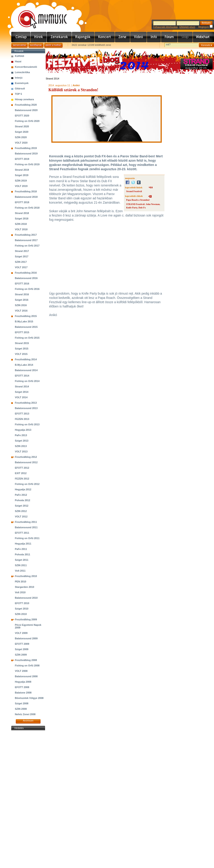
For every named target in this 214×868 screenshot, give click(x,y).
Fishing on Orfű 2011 (27, 538)
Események (22, 83)
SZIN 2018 (21, 224)
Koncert (105, 37)
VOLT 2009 (21, 633)
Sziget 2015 (22, 349)
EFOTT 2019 (22, 159)
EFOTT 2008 (22, 687)
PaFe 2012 (21, 495)
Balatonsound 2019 (26, 154)
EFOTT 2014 (22, 376)
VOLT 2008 (21, 671)
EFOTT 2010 (22, 603)
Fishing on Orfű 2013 (27, 424)
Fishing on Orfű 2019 (27, 164)
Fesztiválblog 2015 (26, 316)
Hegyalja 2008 (23, 682)
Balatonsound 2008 (26, 676)
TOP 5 (18, 94)
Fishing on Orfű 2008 (27, 666)
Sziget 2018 (22, 219)
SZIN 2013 (21, 446)
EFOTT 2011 (22, 533)
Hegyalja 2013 (23, 430)
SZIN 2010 (21, 614)
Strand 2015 (22, 343)
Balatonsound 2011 (26, 527)
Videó (139, 37)
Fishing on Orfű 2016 (27, 289)
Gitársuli (20, 88)
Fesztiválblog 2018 (26, 191)
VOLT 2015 (21, 354)
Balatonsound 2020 (26, 110)
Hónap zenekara (24, 99)
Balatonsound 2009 (26, 638)
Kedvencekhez (19, 45)
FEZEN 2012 (22, 479)
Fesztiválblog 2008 (26, 660)
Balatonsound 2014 (26, 370)
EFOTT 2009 (22, 644)
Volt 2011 (20, 571)
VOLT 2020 (21, 143)
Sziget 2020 (22, 132)
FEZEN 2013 (22, 419)
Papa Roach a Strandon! (138, 200)
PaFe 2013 (21, 435)
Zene (123, 37)
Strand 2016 (22, 294)
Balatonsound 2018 (26, 197)
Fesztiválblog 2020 (26, 105)
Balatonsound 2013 (26, 408)
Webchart (203, 37)
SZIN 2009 (21, 655)
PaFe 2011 (21, 549)
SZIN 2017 (21, 262)
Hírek (39, 37)
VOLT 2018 (21, 229)
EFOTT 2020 (22, 116)
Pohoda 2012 (23, 500)
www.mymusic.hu (39, 15)
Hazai (18, 61)
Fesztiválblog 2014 (26, 359)
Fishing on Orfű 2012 (27, 484)
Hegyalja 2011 (23, 544)
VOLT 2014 (21, 397)
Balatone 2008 (23, 693)
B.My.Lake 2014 (24, 365)
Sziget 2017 (22, 256)
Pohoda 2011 (23, 554)
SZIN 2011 (21, 565)
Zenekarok (59, 37)
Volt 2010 (20, 592)
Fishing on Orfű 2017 (27, 246)
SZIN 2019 (21, 181)
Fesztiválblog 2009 (26, 619)
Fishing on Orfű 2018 (27, 208)
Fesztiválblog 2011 (26, 522)
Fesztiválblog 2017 (26, 235)
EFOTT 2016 (22, 284)
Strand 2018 (22, 213)
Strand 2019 (22, 170)
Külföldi (19, 56)
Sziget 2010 (22, 609)
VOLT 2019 (21, 186)
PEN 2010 (20, 582)
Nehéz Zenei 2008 (25, 714)
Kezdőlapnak (36, 45)
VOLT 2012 (21, 517)
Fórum (169, 37)
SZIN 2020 (21, 137)
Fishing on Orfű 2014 (27, 381)
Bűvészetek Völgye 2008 (29, 698)
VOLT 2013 (21, 451)
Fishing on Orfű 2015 (27, 338)
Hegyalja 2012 (23, 489)
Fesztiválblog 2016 (26, 273)
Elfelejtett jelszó (187, 27)
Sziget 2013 (22, 441)
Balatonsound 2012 (26, 462)
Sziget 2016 (22, 300)
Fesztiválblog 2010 (26, 576)
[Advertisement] (28, 799)
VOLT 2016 (21, 311)
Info (154, 37)
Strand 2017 (22, 251)
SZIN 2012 (21, 511)
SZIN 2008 (21, 709)
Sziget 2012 (22, 506)
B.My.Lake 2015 (24, 321)
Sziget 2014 (22, 392)
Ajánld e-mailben (53, 45)
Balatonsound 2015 (26, 327)
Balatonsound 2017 (26, 240)
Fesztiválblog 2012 (26, 457)
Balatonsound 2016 (26, 278)
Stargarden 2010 (25, 587)
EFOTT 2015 (22, 332)
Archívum (28, 721)
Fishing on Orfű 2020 (27, 121)
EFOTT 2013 (22, 414)
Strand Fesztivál (134, 191)
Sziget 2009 (22, 649)
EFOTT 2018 (22, 202)
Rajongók (83, 37)
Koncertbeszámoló (26, 67)
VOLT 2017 (21, 267)
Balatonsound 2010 (26, 598)
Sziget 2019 (22, 175)
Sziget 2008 (22, 703)
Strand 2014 (22, 386)
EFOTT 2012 (22, 468)
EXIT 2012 (21, 473)
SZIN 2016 (21, 305)
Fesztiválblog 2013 (26, 403)
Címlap (21, 37)
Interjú (19, 78)
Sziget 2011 (22, 560)
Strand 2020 (22, 126)
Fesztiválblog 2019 (26, 148)
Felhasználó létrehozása (165, 27)
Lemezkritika (22, 72)
